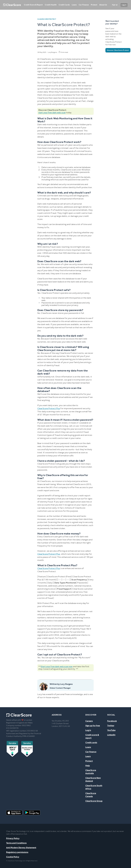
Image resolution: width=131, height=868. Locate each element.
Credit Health (51, 5)
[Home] (12, 5)
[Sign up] (115, 5)
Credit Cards (64, 5)
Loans (74, 5)
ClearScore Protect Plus (49, 408)
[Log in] (124, 5)
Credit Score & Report (33, 5)
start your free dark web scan (52, 113)
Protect (94, 5)
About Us (103, 5)
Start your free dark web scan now (57, 667)
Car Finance (84, 5)
